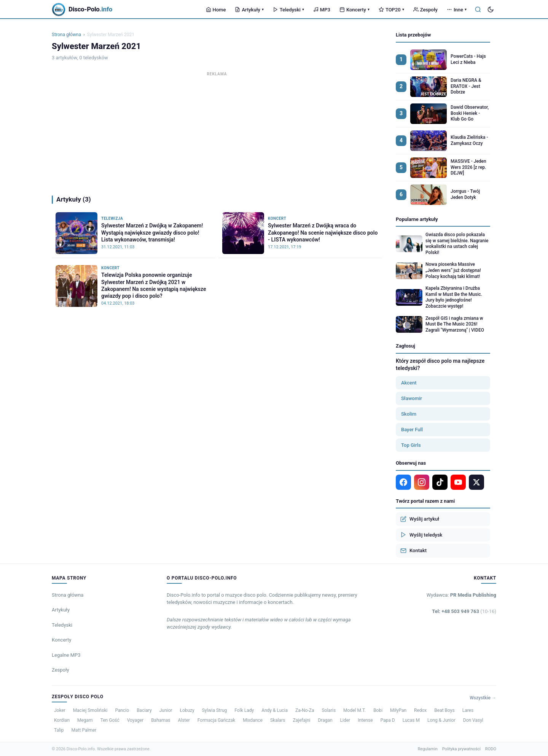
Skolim (409, 414)
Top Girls (411, 445)
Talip (59, 730)
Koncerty (354, 10)
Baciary (144, 710)
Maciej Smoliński (90, 710)
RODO (491, 749)
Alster (184, 720)
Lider (345, 720)
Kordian (62, 720)
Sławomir (412, 398)
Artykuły (249, 10)
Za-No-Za (305, 710)
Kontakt (413, 551)
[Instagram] (422, 482)
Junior (166, 710)
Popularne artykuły (417, 219)
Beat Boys (444, 710)
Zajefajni (301, 720)
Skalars (278, 720)
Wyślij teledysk (421, 535)
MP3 (322, 10)
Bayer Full (412, 430)
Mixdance (253, 720)
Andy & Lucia (275, 710)
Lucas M (411, 720)
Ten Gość (110, 720)
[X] (476, 482)
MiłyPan (398, 710)
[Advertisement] (217, 132)
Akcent (409, 383)
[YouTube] (458, 482)
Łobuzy (187, 710)
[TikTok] (440, 482)
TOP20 (391, 10)
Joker (60, 710)
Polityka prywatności (461, 749)
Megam (85, 720)
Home (216, 10)
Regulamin (428, 749)
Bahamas (161, 720)
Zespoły (425, 10)
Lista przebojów (413, 35)
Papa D (388, 720)
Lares (468, 710)
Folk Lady (244, 710)
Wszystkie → (483, 698)
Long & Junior (441, 720)
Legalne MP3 (66, 655)
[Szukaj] (478, 10)
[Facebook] (403, 482)
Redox (420, 710)
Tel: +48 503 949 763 (464, 611)
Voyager (135, 720)
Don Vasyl (473, 720)
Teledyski (288, 10)
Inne (457, 10)
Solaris (329, 710)
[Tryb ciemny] (491, 10)
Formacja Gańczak (216, 720)
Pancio (122, 710)
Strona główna (66, 35)
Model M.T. (354, 710)
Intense (365, 720)
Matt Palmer (84, 730)
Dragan (325, 720)
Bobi (378, 710)
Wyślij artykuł (420, 519)
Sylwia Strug (215, 710)
